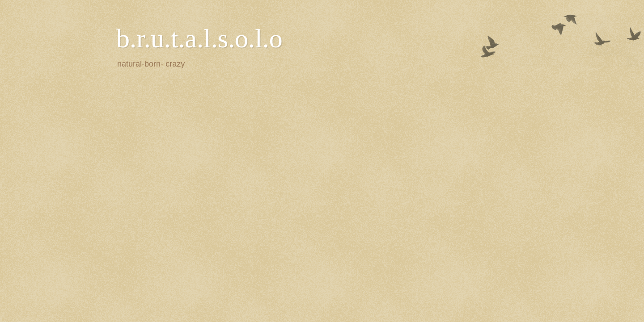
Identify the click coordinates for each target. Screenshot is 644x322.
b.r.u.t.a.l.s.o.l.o (199, 38)
